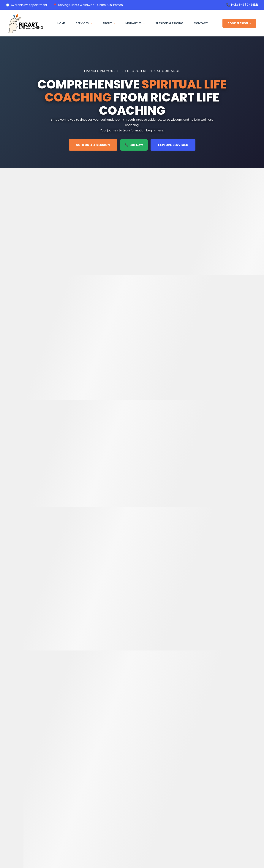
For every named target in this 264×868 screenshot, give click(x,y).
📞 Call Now (134, 145)
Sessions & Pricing (169, 23)
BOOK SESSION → (239, 23)
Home (61, 23)
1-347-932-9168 (245, 5)
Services (82, 23)
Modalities (133, 23)
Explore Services (173, 145)
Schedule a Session (93, 145)
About (107, 23)
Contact (201, 23)
